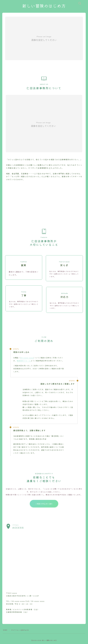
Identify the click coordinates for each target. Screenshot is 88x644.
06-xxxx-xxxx (27, 358)
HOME (5, 630)
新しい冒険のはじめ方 (44, 6)
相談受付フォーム (24, 361)
